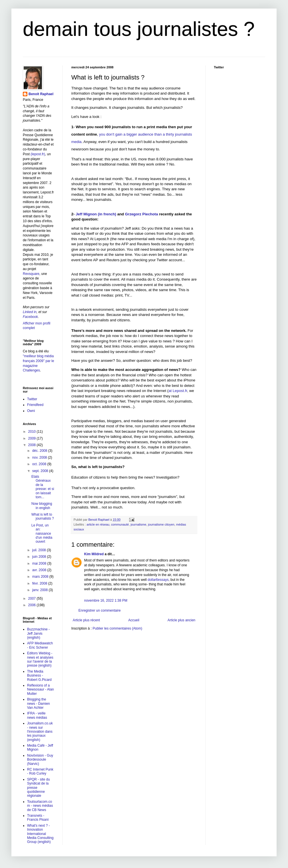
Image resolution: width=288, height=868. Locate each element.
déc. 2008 (40, 451)
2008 (33, 445)
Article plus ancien (181, 620)
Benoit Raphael (41, 94)
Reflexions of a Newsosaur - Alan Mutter (40, 690)
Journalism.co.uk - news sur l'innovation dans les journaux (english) (40, 732)
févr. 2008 (40, 583)
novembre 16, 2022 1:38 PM (106, 601)
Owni (31, 411)
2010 (33, 432)
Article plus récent (86, 620)
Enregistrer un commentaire (100, 610)
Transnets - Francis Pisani (38, 818)
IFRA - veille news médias (37, 715)
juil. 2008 (39, 550)
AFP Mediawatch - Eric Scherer (40, 645)
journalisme (138, 524)
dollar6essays (158, 580)
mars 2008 (41, 577)
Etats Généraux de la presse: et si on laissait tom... (43, 487)
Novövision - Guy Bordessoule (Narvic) (40, 760)
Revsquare (31, 274)
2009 (33, 438)
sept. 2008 (41, 471)
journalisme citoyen (161, 524)
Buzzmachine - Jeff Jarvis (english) (38, 633)
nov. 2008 (40, 458)
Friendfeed (35, 405)
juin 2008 (40, 557)
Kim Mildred (94, 554)
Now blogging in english (42, 506)
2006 (33, 605)
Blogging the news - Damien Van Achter (38, 703)
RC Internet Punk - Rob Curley (40, 771)
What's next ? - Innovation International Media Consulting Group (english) (40, 834)
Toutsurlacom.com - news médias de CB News (40, 806)
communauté (120, 524)
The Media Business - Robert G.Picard (39, 676)
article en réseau (98, 524)
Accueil (134, 620)
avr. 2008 (40, 570)
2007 (33, 599)
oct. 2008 (40, 464)
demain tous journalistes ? (139, 29)
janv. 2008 (40, 590)
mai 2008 (40, 563)
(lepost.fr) (38, 154)
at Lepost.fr (178, 391)
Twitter (32, 399)
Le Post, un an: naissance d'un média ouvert (42, 534)
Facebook (30, 317)
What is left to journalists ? (43, 516)
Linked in (30, 312)
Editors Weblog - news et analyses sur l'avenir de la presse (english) (40, 659)
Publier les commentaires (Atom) (117, 628)
